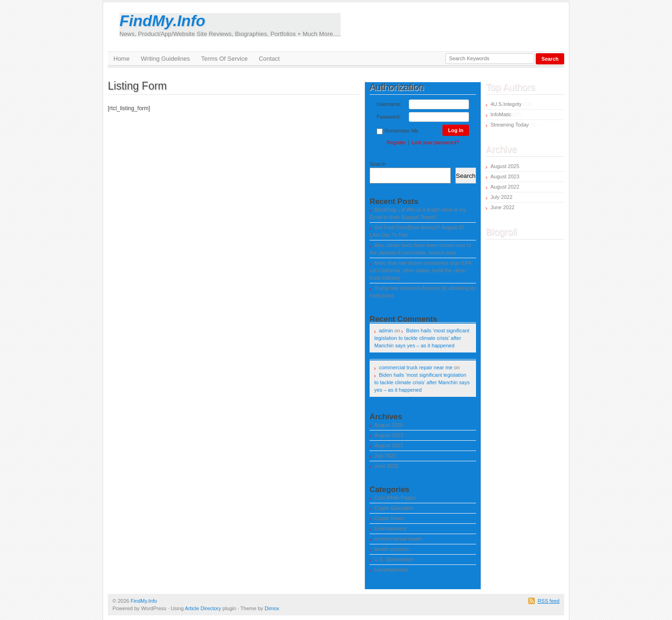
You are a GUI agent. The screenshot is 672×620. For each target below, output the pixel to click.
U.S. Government (394, 559)
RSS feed (549, 601)
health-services (392, 549)
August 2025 (389, 425)
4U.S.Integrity (506, 104)
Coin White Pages (395, 498)
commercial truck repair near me (416, 367)
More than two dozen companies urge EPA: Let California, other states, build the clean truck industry (421, 270)
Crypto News (389, 518)
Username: (389, 104)
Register (396, 142)
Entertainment (390, 528)
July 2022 (385, 456)
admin (386, 331)
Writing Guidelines (165, 59)
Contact (269, 59)
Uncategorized (391, 570)
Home (122, 59)
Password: (388, 117)
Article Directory (203, 608)
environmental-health (398, 539)
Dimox (272, 608)
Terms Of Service (224, 59)
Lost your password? (435, 142)
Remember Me (398, 131)
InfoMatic (501, 114)
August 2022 (389, 445)
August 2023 (389, 435)
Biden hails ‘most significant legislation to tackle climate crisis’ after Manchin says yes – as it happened (422, 338)
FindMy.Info (230, 25)
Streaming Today (510, 125)
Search (378, 164)
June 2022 (386, 466)
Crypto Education (394, 508)
